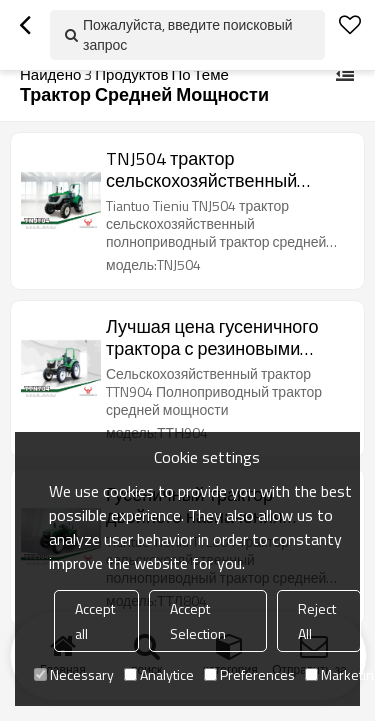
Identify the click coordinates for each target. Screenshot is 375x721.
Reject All (317, 621)
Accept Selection (198, 621)
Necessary (74, 674)
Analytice (159, 674)
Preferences (249, 674)
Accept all (95, 621)
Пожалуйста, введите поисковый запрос (188, 34)
